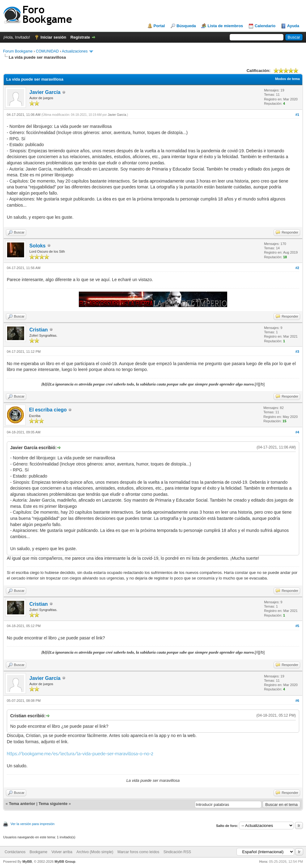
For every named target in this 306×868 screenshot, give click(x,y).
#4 (297, 432)
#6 (297, 701)
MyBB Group (65, 862)
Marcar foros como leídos (138, 852)
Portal (159, 26)
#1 (297, 115)
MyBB (27, 862)
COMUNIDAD (47, 51)
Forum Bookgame (18, 51)
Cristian (39, 330)
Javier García (45, 92)
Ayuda (293, 26)
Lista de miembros (225, 26)
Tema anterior (22, 804)
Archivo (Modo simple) (95, 852)
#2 (297, 268)
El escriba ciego (48, 410)
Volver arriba (62, 852)
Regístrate (80, 37)
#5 (297, 626)
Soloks (37, 246)
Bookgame (38, 852)
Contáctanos (15, 852)
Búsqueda (186, 26)
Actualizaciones (75, 51)
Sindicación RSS (177, 852)
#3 (297, 352)
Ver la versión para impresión (32, 824)
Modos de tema (287, 79)
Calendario (265, 26)
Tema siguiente (53, 804)
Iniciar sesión (53, 37)
